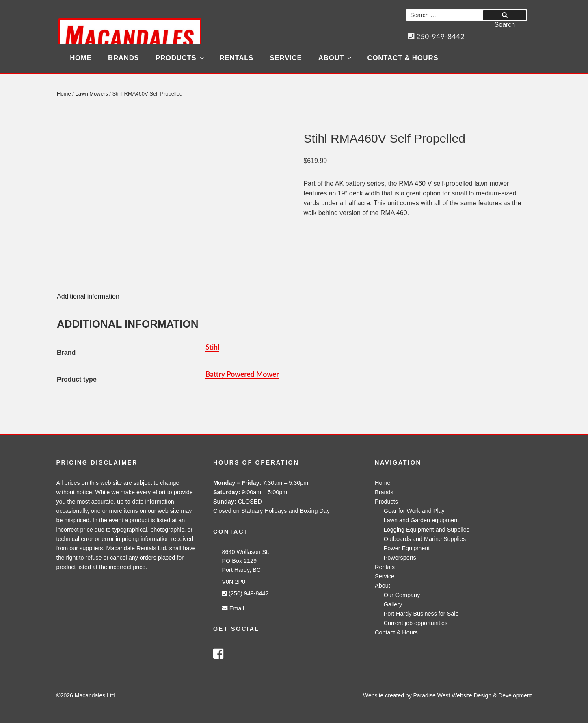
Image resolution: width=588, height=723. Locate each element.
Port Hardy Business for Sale (421, 614)
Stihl (212, 347)
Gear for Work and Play (414, 511)
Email (233, 608)
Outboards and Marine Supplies (425, 539)
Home (81, 58)
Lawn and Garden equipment (422, 520)
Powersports (400, 558)
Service (286, 58)
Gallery (393, 604)
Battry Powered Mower (242, 374)
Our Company (402, 595)
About (336, 58)
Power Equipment (407, 548)
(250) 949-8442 (245, 593)
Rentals (237, 58)
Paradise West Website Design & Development (473, 695)
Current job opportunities (416, 623)
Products (180, 58)
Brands (124, 58)
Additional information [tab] (88, 296)
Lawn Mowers (92, 94)
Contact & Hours (403, 58)
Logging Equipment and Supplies (427, 530)
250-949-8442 (437, 36)
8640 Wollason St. (245, 552)
